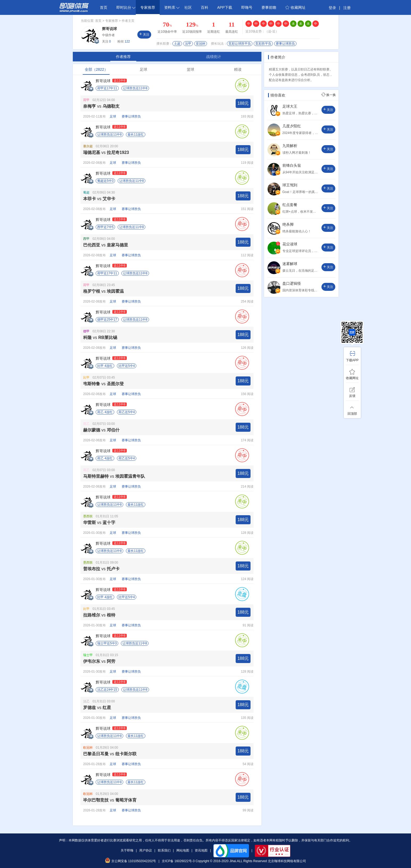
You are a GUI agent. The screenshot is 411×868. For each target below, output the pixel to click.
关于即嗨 (127, 850)
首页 (104, 7)
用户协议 (146, 850)
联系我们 (164, 850)
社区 (188, 7)
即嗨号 (247, 7)
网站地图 (183, 850)
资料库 (172, 7)
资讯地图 (201, 850)
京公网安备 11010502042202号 (130, 861)
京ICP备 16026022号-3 (178, 861)
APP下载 (225, 7)
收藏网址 (295, 7)
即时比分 (126, 7)
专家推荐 (148, 7)
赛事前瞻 (269, 7)
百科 (205, 7)
